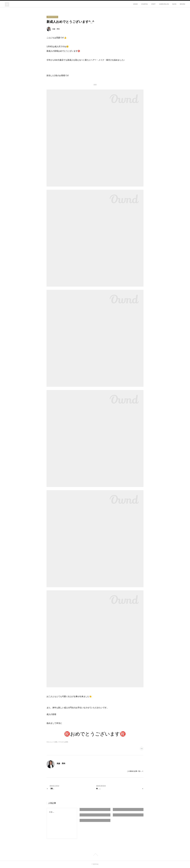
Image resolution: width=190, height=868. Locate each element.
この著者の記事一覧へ (135, 771)
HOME (135, 4)
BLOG (174, 4)
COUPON (144, 4)
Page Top (95, 855)
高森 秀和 (56, 29)
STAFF (153, 4)
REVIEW (183, 4)
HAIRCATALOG (164, 4)
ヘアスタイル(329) (63, 742)
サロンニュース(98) (52, 742)
